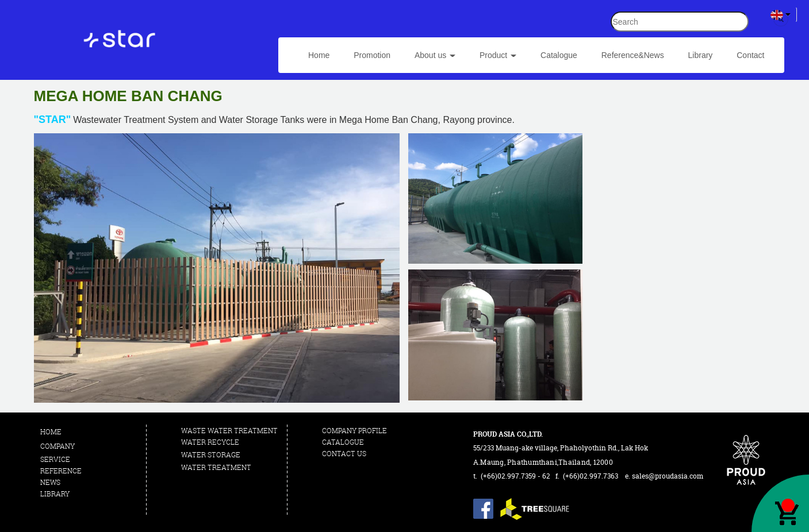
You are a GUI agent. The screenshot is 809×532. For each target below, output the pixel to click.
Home (319, 55)
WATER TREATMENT (216, 467)
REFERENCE (62, 471)
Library (701, 55)
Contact (750, 55)
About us (435, 55)
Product (498, 55)
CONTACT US (344, 454)
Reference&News (633, 55)
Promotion (372, 55)
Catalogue (559, 55)
